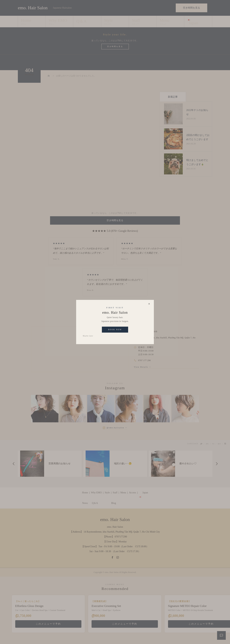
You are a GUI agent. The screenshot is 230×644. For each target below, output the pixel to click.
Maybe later (88, 336)
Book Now (115, 330)
